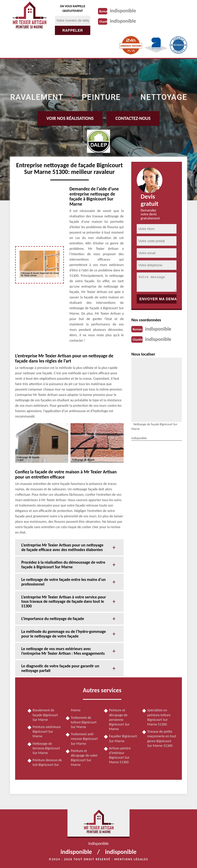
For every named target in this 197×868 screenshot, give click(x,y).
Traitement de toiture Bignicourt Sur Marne (84, 722)
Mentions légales (131, 859)
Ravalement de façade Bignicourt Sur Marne (45, 715)
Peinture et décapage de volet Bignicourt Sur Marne (84, 758)
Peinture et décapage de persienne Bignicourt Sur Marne (119, 720)
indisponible (123, 11)
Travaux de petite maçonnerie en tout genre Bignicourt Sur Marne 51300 (162, 739)
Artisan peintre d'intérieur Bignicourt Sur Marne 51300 (120, 755)
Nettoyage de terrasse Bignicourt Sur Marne (46, 748)
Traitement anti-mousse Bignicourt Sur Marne (84, 739)
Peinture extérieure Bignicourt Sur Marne (47, 732)
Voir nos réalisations (70, 118)
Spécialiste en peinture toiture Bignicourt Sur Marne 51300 (159, 717)
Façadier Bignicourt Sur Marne (123, 738)
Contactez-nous (133, 118)
